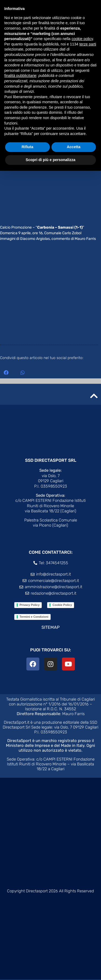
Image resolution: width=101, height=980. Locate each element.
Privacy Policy (30, 605)
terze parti (88, 44)
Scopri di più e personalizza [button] (50, 160)
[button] (6, 373)
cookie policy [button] (82, 39)
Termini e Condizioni (34, 617)
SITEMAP (50, 628)
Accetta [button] (74, 147)
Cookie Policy (62, 605)
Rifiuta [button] (27, 147)
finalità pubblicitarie (20, 76)
